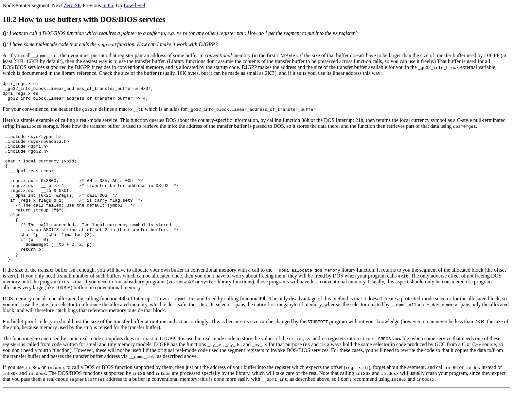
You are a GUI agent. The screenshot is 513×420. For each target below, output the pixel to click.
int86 (108, 5)
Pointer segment (32, 5)
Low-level (134, 5)
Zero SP (72, 5)
